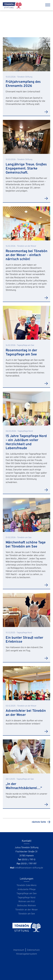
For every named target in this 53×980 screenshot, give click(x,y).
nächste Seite (39, 822)
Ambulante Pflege (27, 890)
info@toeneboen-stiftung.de (29, 868)
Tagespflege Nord (26, 898)
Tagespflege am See (27, 894)
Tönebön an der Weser (26, 910)
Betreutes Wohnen (27, 906)
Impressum (19, 950)
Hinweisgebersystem (26, 954)
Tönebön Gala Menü (26, 885)
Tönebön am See (27, 914)
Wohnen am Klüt (27, 902)
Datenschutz (33, 950)
